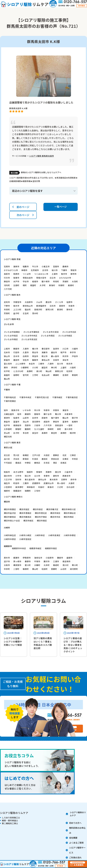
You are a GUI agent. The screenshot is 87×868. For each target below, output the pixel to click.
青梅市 (39, 472)
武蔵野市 (36, 483)
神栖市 (24, 270)
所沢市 (65, 356)
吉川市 (60, 364)
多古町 (26, 433)
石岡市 (7, 266)
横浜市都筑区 (10, 517)
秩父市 (45, 356)
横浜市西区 (69, 517)
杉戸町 (7, 371)
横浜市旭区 (24, 509)
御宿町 (18, 429)
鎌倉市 (60, 558)
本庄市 (32, 364)
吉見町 (65, 375)
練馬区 (37, 463)
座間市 (69, 558)
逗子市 (7, 561)
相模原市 (8, 546)
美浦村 (71, 285)
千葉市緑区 (57, 397)
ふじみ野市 (20, 364)
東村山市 (42, 479)
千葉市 (7, 390)
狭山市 (7, 356)
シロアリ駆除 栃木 (12, 295)
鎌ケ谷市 (48, 414)
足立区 (7, 455)
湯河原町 (74, 569)
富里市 (16, 422)
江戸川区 (36, 455)
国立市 (58, 472)
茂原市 (28, 425)
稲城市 (30, 472)
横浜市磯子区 (52, 509)
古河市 (45, 270)
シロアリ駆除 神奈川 (13, 497)
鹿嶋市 (65, 266)
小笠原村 (8, 487)
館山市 (65, 418)
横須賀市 (17, 565)
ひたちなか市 (65, 278)
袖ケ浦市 (55, 418)
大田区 (47, 455)
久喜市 (26, 352)
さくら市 (59, 302)
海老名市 (38, 558)
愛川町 (28, 565)
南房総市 (17, 425)
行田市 (16, 352)
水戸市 (16, 281)
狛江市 (28, 476)
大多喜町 (8, 429)
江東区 (73, 455)
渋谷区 (16, 459)
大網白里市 (9, 414)
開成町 (56, 565)
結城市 (35, 281)
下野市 (7, 306)
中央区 (75, 459)
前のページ (23, 207)
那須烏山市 (28, 306)
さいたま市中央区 (29, 336)
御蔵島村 (17, 491)
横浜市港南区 (25, 513)
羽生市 (26, 360)
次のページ (23, 215)
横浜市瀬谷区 (70, 513)
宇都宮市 (17, 302)
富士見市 (8, 364)
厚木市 (7, 558)
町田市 (16, 483)
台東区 (65, 459)
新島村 (51, 487)
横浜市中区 (55, 517)
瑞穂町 (28, 491)
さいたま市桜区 (11, 336)
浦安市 (65, 410)
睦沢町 (73, 433)
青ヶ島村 (61, 483)
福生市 (7, 483)
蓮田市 (16, 360)
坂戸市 (63, 352)
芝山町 (7, 433)
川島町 (73, 367)
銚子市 (75, 418)
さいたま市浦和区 (31, 332)
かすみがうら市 (11, 270)
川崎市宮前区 (25, 539)
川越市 (75, 349)
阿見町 (56, 281)
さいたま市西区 (48, 336)
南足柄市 (67, 561)
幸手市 (73, 352)
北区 (64, 455)
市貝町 (7, 309)
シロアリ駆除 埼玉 (12, 319)
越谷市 (54, 352)
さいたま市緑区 (65, 336)
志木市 (16, 356)
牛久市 (35, 266)
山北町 (63, 569)
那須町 (60, 309)
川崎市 (7, 528)
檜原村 (7, 491)
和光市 (69, 364)
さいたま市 (9, 324)
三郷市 (41, 364)
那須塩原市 (41, 306)
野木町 (69, 309)
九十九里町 (39, 429)
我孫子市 (15, 410)
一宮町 (69, 425)
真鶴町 (54, 569)
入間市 (26, 349)
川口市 (65, 349)
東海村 (52, 285)
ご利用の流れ (75, 857)
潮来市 (16, 266)
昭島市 (7, 472)
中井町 (7, 569)
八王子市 (8, 479)
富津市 (65, 422)
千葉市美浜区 (72, 397)
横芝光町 (8, 437)
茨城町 (65, 281)
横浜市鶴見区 (25, 517)
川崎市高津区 (54, 535)
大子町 (43, 285)
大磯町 (37, 565)
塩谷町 (28, 309)
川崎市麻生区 (10, 535)
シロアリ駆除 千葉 (12, 385)
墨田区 (45, 459)
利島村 (41, 487)
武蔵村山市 (49, 483)
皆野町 (16, 375)
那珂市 (74, 274)
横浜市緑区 (28, 521)
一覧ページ (61, 207)
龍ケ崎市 (46, 281)
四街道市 (59, 425)
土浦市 (55, 274)
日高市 (56, 360)
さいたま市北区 (69, 332)
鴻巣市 (45, 352)
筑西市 (16, 274)
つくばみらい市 (41, 274)
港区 (55, 463)
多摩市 (47, 476)
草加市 (35, 356)
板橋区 (26, 455)
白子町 (16, 433)
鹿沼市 (49, 302)
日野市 (64, 479)
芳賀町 (7, 313)
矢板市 (72, 306)
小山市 (39, 302)
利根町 (62, 285)
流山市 (26, 422)
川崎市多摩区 (70, 535)
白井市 (35, 418)
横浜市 (7, 502)
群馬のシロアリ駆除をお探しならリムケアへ (41, 172)
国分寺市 (8, 476)
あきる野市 (18, 472)
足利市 (7, 302)
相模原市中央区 (19, 548)
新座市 (7, 360)
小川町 (35, 367)
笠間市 (56, 266)
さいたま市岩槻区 (12, 332)
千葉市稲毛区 (10, 397)
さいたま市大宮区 (51, 332)
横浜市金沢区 (10, 513)
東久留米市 (30, 479)
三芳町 (35, 375)
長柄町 (63, 433)
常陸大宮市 (41, 278)
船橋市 (75, 422)
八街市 (37, 425)
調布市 (56, 476)
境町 (25, 285)
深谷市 (65, 360)
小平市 (18, 476)
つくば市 (27, 274)
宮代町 (26, 375)
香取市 (37, 414)
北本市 (7, 352)
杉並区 (35, 459)
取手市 (64, 274)
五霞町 (16, 285)
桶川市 (35, 349)
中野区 (28, 463)
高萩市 (7, 274)
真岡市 (62, 306)
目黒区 (63, 463)
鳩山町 (49, 371)
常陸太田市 (28, 278)
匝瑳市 (45, 418)
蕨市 (6, 367)
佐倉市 (16, 418)
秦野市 (28, 561)
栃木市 (16, 306)
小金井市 (68, 472)
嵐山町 (7, 379)
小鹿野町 (25, 367)
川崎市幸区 (40, 535)
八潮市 (51, 364)
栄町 (59, 429)
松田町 (45, 569)
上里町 (63, 367)
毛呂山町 (46, 375)
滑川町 (39, 371)
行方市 (7, 278)
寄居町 (75, 375)
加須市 (56, 349)
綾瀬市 (16, 558)
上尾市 (7, 349)
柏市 (19, 414)
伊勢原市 (27, 558)
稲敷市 (26, 266)
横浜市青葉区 (10, 509)
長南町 (45, 433)
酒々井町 (69, 429)
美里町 (7, 375)
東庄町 (54, 433)
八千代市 (48, 425)
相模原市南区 (51, 548)
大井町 (47, 565)
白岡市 (26, 356)
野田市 (56, 422)
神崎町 (51, 429)
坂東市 (16, 278)
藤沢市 (47, 561)
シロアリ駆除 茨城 (12, 259)
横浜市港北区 (41, 513)
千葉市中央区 (25, 397)
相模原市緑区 (35, 548)
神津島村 (31, 487)
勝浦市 (28, 414)
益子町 (16, 313)
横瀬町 (56, 375)
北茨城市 (35, 270)
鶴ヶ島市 (55, 356)
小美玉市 (46, 266)
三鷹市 (26, 483)
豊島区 (18, 463)
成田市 (47, 422)
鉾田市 (7, 281)
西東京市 (67, 476)
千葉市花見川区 (42, 397)
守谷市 (26, 281)
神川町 (54, 367)
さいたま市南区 (11, 339)
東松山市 (46, 360)
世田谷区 (55, 459)
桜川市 (55, 270)
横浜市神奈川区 (69, 509)
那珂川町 (50, 309)
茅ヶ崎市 (17, 561)
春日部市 (46, 349)
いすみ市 (27, 410)
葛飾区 (56, 455)
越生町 (45, 367)
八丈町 (60, 487)
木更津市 (69, 414)
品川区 (7, 459)
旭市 (6, 410)
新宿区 (26, 459)
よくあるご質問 (76, 843)
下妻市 (64, 270)
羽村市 (18, 479)
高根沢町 (38, 309)
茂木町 (35, 313)
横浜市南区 (42, 521)
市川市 (37, 410)
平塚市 (37, 561)
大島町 (72, 483)
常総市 (74, 270)
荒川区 (16, 455)
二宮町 (16, 569)
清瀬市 (49, 472)
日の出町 (70, 487)
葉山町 (35, 569)
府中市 (74, 479)
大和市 (7, 565)
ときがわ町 (18, 371)
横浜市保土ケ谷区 (12, 521)
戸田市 (75, 356)
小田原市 (50, 558)
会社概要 (73, 838)
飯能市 (35, 360)
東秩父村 (59, 371)
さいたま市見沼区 (29, 339)
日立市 (53, 278)
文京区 (47, 463)
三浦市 (56, 561)
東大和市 (54, 479)
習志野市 (36, 422)
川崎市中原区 (10, 539)
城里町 (33, 285)
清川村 (65, 565)
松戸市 (7, 425)
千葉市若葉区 (10, 401)
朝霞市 (16, 349)
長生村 (35, 433)
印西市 (56, 410)
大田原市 (29, 302)
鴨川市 (58, 414)
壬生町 (26, 313)
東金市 (7, 422)
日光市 (53, 306)
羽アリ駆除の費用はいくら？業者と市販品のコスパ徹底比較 (43, 643)
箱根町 (26, 569)
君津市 (7, 418)
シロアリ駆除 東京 (12, 443)
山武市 (26, 418)
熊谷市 (35, 352)
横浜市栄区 (55, 513)
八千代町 (8, 289)
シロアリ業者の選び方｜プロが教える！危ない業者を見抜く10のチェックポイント (73, 645)
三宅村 (37, 491)
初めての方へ (75, 823)
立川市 (37, 476)
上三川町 (17, 309)
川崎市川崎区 (25, 535)
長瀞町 (30, 371)
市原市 (47, 410)
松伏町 (69, 371)
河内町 (7, 285)
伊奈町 (14, 367)
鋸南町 (28, 429)
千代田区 (8, 463)
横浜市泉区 (38, 509)
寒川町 (75, 565)
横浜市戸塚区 (41, 517)
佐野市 (69, 302)
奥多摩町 (19, 487)
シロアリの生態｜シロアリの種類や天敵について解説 (13, 642)
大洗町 (75, 281)
